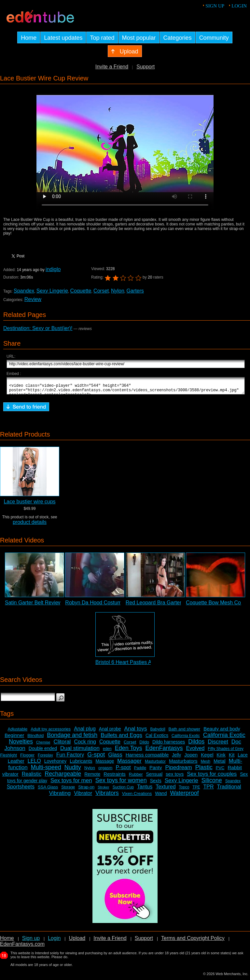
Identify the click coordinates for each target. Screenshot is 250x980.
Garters (135, 291)
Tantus (145, 790)
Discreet (218, 745)
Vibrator (83, 796)
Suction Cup (123, 790)
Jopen (191, 758)
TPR (209, 790)
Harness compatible (147, 758)
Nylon (118, 291)
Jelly (176, 758)
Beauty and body (222, 732)
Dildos (196, 744)
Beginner (14, 738)
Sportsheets (21, 790)
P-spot (123, 770)
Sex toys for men (71, 783)
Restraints (115, 777)
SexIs (156, 784)
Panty (156, 770)
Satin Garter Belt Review (33, 605)
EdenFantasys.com (22, 947)
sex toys (175, 777)
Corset (101, 291)
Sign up (215, 6)
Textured (166, 790)
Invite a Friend (112, 67)
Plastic (204, 770)
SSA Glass (48, 790)
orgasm (105, 771)
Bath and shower (185, 732)
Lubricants (81, 764)
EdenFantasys (164, 751)
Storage (68, 790)
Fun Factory (70, 758)
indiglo (53, 269)
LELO (34, 764)
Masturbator (155, 764)
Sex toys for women (121, 783)
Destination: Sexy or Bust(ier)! (38, 328)
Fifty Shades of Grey (225, 752)
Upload (77, 941)
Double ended (43, 751)
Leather (16, 764)
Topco (184, 790)
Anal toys (136, 732)
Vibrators (107, 796)
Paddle (140, 771)
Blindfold (35, 738)
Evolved (195, 751)
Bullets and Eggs (121, 738)
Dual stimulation (80, 751)
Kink (221, 758)
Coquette (81, 291)
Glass (115, 758)
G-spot (96, 757)
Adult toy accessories (51, 732)
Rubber (136, 777)
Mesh (206, 764)
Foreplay (45, 758)
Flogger (27, 758)
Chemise (43, 745)
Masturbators (183, 764)
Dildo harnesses (169, 745)
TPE (196, 790)
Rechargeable (63, 777)
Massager (129, 764)
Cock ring (85, 745)
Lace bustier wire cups (29, 504)
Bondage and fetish (72, 738)
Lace (243, 758)
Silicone (212, 783)
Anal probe (110, 732)
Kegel (207, 758)
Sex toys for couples (212, 777)
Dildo (144, 745)
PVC (220, 771)
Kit (232, 758)
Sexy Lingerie (52, 291)
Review (33, 299)
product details (30, 525)
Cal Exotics (157, 738)
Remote (92, 777)
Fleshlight (9, 758)
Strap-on (86, 790)
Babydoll (158, 732)
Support (146, 67)
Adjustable (18, 732)
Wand (161, 796)
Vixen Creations (137, 796)
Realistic (32, 777)
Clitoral (62, 745)
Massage (105, 764)
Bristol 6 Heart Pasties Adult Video (135, 665)
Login (239, 6)
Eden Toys (129, 751)
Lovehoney (56, 764)
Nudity (73, 770)
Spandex (24, 291)
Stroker (103, 790)
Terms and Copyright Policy (193, 941)
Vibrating (60, 796)
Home (7, 941)
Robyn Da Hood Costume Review (104, 605)
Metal (220, 764)
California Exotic (186, 739)
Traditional (229, 790)
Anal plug (85, 732)
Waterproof (184, 796)
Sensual (154, 777)
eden (107, 752)
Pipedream (178, 770)
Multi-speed (46, 770)
